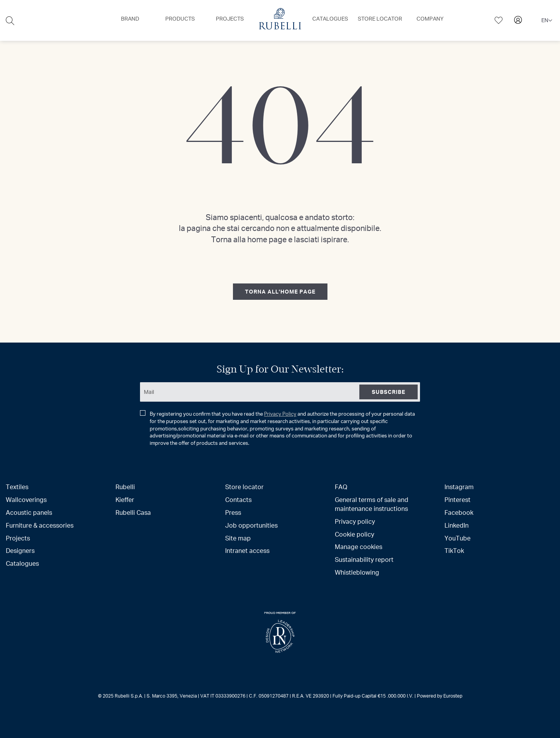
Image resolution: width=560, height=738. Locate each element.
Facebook (459, 512)
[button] (547, 21)
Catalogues (22, 563)
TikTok (454, 550)
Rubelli (125, 487)
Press (233, 512)
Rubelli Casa (133, 512)
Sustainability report (364, 559)
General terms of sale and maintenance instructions (372, 504)
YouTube (458, 538)
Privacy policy (355, 521)
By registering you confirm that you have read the (277, 428)
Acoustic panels (29, 512)
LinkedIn (457, 525)
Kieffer (125, 499)
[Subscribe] (388, 392)
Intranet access (247, 550)
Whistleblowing (357, 572)
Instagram (459, 487)
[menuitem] (130, 19)
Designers (20, 550)
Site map (238, 538)
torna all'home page (280, 291)
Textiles (17, 487)
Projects (18, 538)
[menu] (280, 20)
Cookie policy (354, 534)
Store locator (244, 487)
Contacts (238, 499)
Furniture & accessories (40, 525)
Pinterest (458, 499)
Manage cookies (359, 547)
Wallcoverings (26, 499)
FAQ (341, 487)
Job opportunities (251, 525)
